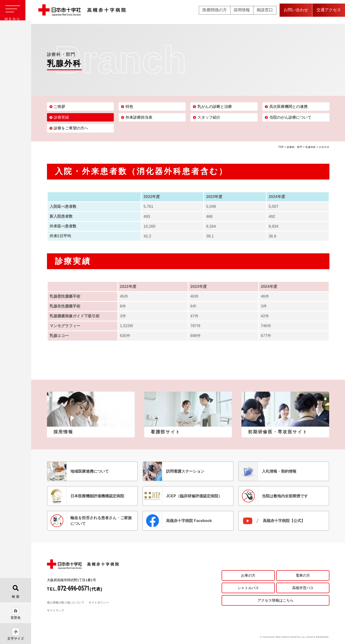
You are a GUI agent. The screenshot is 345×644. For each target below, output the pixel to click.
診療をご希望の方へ (71, 128)
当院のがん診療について (290, 117)
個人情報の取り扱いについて (66, 603)
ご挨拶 (59, 107)
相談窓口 (265, 12)
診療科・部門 (295, 147)
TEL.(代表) (75, 589)
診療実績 (61, 117)
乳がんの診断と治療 (215, 107)
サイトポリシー (99, 603)
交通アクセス (329, 12)
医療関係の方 (215, 12)
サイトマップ (56, 610)
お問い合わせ (296, 12)
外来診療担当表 (139, 117)
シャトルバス (248, 588)
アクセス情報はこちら (276, 600)
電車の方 (303, 575)
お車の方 (248, 575)
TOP (281, 147)
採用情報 (242, 12)
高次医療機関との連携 (288, 107)
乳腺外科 (311, 147)
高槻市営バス (303, 588)
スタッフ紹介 (209, 117)
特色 (129, 107)
